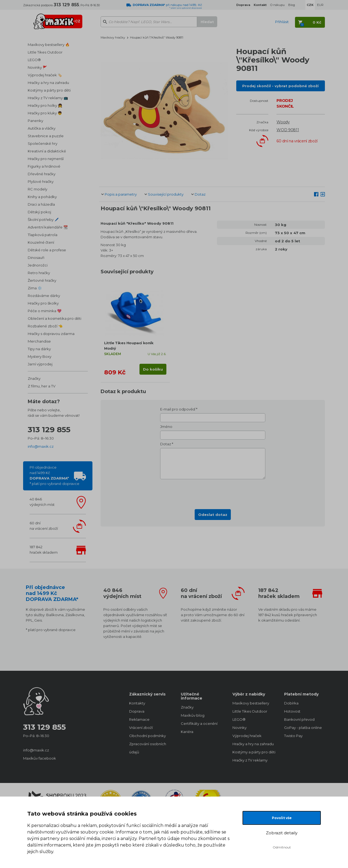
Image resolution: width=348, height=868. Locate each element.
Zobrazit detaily (282, 833)
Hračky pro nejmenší (46, 159)
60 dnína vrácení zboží (44, 526)
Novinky (240, 728)
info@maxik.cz (41, 446)
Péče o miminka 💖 (45, 311)
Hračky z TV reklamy (250, 760)
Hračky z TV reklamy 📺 (48, 98)
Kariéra (187, 732)
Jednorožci (38, 265)
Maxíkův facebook (40, 758)
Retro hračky (39, 273)
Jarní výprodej (40, 364)
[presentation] (213, 493)
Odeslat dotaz (213, 515)
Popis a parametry (121, 194)
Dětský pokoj (39, 212)
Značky (34, 378)
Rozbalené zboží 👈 (45, 326)
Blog (292, 5)
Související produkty (166, 194)
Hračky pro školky (43, 303)
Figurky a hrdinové (44, 166)
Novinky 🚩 (37, 67)
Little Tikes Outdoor (45, 52)
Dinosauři (36, 258)
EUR (320, 5)
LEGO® (34, 60)
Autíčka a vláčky (42, 128)
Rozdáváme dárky (44, 296)
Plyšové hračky (41, 181)
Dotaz (200, 194)
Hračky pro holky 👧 (45, 105)
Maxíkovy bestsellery (251, 703)
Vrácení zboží (141, 728)
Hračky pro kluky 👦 (45, 113)
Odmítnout (282, 847)
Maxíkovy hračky (113, 37)
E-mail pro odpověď (178, 409)
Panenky (35, 121)
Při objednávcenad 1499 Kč (55, 475)
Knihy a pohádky (42, 197)
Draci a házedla (41, 204)
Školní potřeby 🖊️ (43, 220)
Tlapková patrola (43, 235)
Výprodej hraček (247, 736)
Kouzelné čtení (41, 242)
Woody (283, 122)
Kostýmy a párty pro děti (49, 90)
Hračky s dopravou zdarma (51, 334)
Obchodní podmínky (147, 736)
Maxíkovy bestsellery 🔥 (49, 45)
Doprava (137, 711)
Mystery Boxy (40, 356)
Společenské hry (43, 143)
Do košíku (153, 369)
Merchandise (39, 341)
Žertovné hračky (42, 280)
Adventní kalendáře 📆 (48, 227)
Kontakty (137, 703)
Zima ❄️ (35, 288)
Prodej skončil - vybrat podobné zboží (280, 86)
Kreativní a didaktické (47, 151)
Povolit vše (282, 818)
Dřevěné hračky (42, 174)
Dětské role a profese (47, 250)
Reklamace (139, 719)
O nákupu (277, 5)
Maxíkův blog (193, 715)
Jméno (166, 427)
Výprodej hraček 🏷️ (45, 75)
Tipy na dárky (39, 349)
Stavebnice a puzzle (46, 136)
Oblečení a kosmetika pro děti (55, 318)
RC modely (38, 189)
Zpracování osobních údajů (148, 748)
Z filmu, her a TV (42, 386)
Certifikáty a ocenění (199, 723)
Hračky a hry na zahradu (48, 83)
